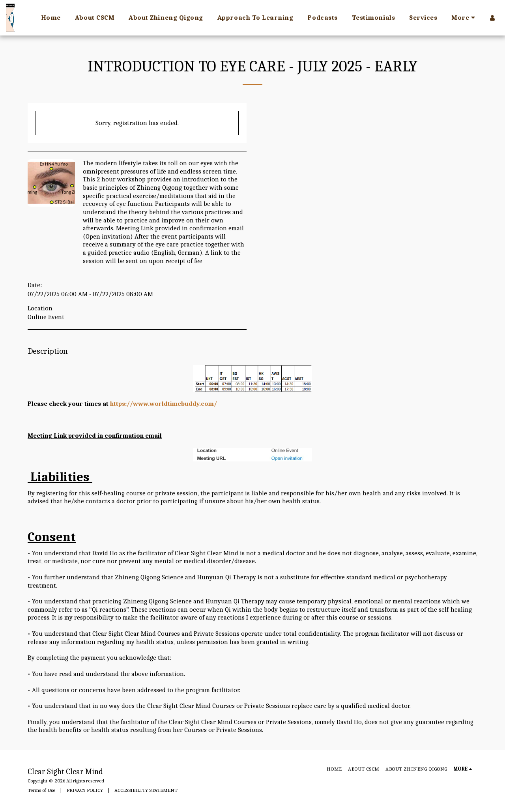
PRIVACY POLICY (85, 790)
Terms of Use (41, 790)
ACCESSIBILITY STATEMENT (146, 790)
